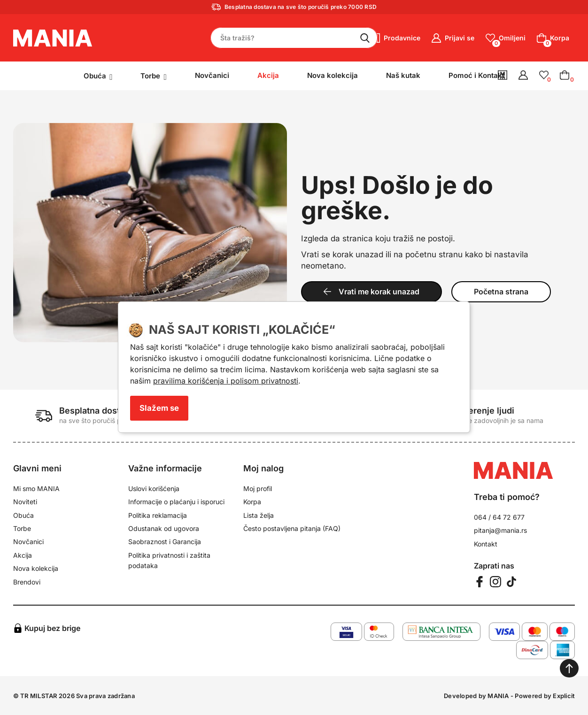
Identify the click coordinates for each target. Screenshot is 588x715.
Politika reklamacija (158, 515)
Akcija (23, 555)
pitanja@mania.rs (500, 530)
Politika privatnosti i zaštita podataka (169, 560)
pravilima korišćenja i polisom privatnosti (226, 381)
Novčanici (212, 75)
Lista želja (259, 515)
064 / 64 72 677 (499, 517)
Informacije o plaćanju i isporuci (176, 502)
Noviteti (25, 502)
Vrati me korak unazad (371, 292)
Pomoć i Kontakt (476, 75)
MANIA (498, 696)
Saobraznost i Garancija (165, 542)
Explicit (564, 696)
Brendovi (27, 582)
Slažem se (159, 408)
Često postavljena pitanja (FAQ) (292, 528)
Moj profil (258, 488)
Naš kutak (403, 75)
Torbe (22, 528)
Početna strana (501, 292)
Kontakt (486, 544)
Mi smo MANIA (36, 488)
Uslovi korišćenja (154, 488)
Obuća (23, 515)
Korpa (252, 502)
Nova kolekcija (333, 75)
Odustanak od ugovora (164, 528)
